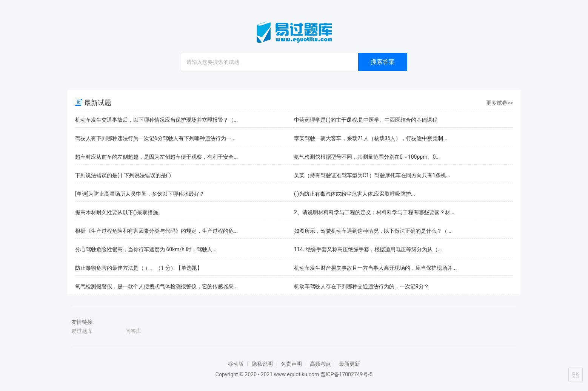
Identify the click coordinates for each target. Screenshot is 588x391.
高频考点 (320, 364)
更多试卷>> (499, 103)
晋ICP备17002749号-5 (346, 374)
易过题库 (82, 331)
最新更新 (349, 364)
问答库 (133, 331)
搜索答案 (383, 62)
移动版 (236, 364)
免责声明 (291, 364)
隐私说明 (262, 364)
